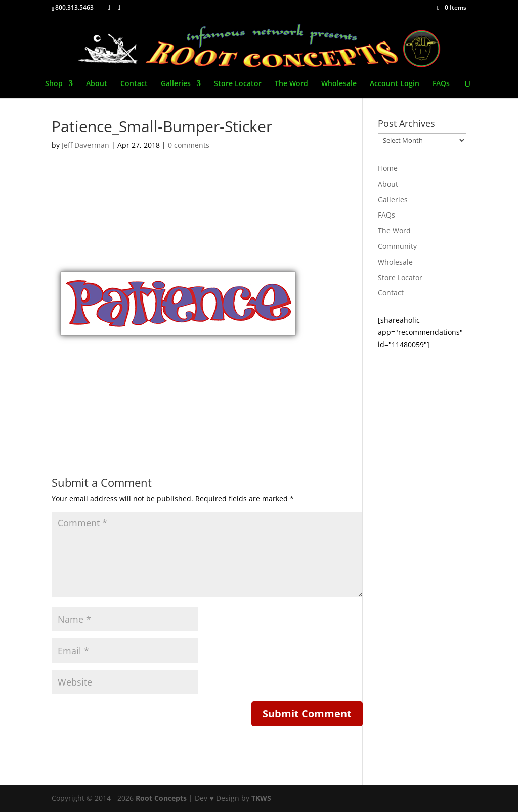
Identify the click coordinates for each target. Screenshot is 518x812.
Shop (54, 84)
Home (388, 168)
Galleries (176, 84)
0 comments (189, 145)
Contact (134, 84)
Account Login (395, 84)
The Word (291, 84)
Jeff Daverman (85, 145)
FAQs (441, 84)
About (97, 84)
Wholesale (339, 84)
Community (397, 246)
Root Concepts (161, 798)
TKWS (261, 798)
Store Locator (238, 84)
